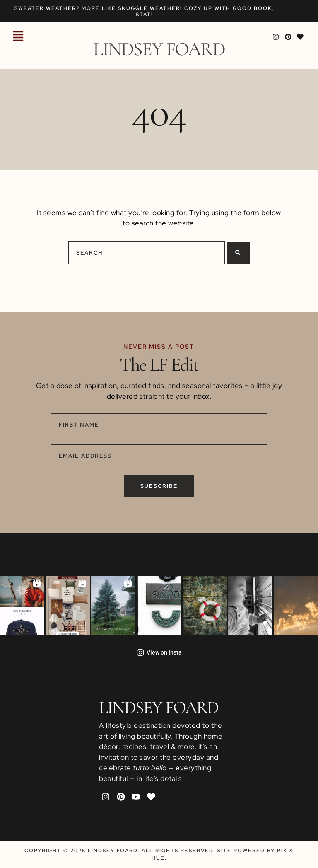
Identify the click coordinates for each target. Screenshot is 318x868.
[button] (18, 37)
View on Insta (159, 652)
